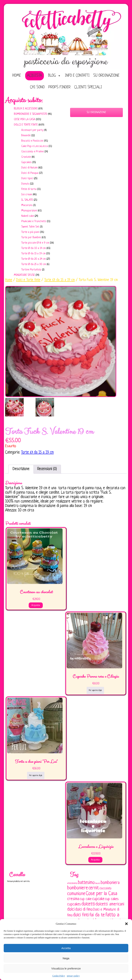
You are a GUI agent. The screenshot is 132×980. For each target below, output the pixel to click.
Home (9, 280)
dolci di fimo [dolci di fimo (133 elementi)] (84, 910)
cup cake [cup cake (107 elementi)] (86, 899)
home (17, 76)
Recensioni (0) (47, 469)
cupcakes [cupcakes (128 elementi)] (74, 904)
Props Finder (59, 87)
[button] (126, 924)
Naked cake (28, 216)
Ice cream (27, 195)
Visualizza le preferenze (66, 968)
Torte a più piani (30, 232)
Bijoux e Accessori (26, 109)
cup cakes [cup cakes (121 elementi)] (112, 899)
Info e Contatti (77, 76)
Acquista (35, 76)
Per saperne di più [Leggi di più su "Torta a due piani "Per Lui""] (36, 775)
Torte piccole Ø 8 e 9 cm (35, 243)
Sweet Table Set (30, 227)
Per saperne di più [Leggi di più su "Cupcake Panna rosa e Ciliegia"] (95, 690)
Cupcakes (26, 162)
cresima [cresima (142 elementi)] (73, 899)
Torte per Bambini (31, 238)
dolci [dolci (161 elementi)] (71, 909)
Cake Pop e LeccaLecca (35, 146)
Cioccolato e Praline (32, 152)
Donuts (25, 184)
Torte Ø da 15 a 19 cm (34, 254)
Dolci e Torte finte (26, 125)
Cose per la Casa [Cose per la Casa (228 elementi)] (101, 894)
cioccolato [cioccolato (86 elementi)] (105, 888)
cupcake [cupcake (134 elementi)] (98, 899)
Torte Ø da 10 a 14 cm (34, 248)
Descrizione (21, 469)
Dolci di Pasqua (30, 173)
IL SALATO (27, 200)
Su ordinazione (106, 76)
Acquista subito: (24, 100)
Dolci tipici (27, 179)
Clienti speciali (88, 87)
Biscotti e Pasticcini (32, 141)
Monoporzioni (29, 211)
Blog (52, 76)
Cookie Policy (59, 976)
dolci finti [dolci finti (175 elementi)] (81, 915)
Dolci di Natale (29, 168)
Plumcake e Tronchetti (34, 221)
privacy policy (73, 976)
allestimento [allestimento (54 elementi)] (72, 883)
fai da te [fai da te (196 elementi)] (97, 915)
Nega (66, 958)
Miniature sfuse (24, 275)
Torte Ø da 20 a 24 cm (34, 259)
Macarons (27, 205)
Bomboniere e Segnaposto (31, 114)
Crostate (26, 157)
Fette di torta (29, 189)
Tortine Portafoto (31, 270)
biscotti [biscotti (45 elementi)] (98, 883)
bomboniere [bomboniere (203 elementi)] (78, 888)
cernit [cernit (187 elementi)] (94, 888)
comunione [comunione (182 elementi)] (76, 894)
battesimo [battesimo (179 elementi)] (86, 883)
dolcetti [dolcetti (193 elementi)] (88, 904)
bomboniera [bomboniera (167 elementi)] (110, 883)
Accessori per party (32, 130)
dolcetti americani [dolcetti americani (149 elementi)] (110, 904)
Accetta (66, 948)
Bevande (26, 136)
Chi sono (37, 87)
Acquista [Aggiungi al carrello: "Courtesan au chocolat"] (36, 605)
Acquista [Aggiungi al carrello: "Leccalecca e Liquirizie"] (95, 860)
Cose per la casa (25, 119)
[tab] (21, 469)
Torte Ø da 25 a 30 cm (34, 264)
